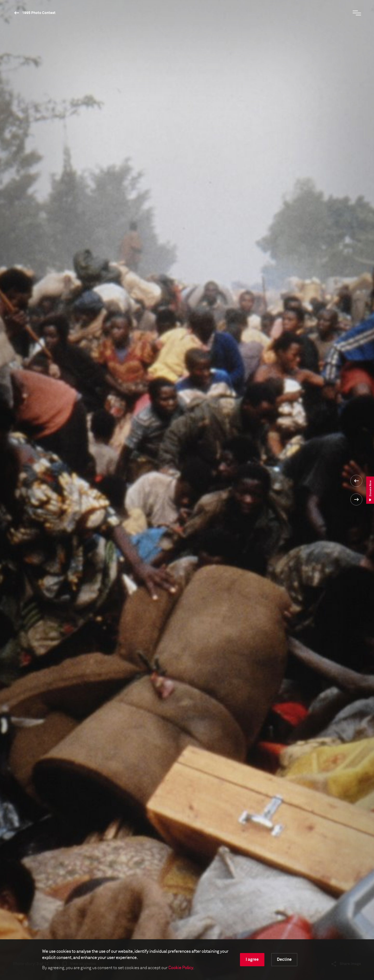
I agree (252, 960)
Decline (284, 960)
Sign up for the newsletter (76, 920)
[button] (336, 432)
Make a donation (211, 920)
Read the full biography (222, 321)
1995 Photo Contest (39, 13)
